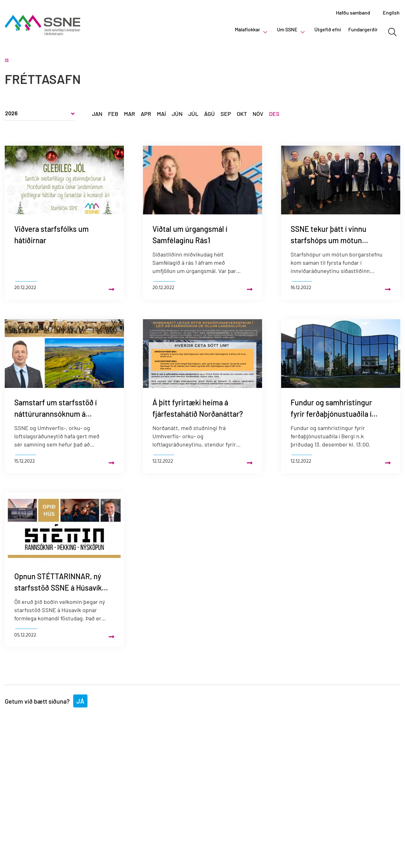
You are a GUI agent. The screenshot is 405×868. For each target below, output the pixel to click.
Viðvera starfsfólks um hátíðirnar (51, 234)
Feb (113, 114)
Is (7, 60)
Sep (226, 114)
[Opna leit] (392, 32)
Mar (129, 114)
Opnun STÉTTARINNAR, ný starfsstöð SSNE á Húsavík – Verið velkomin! (61, 583)
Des (274, 114)
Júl (193, 114)
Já (80, 701)
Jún (177, 114)
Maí (161, 114)
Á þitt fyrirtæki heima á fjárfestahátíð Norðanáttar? (198, 408)
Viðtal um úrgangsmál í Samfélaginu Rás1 (190, 234)
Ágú (209, 114)
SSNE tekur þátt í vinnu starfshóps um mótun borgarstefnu (328, 235)
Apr (146, 114)
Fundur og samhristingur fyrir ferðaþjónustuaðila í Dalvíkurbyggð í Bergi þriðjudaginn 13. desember (334, 409)
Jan (97, 114)
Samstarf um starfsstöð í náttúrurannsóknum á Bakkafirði (55, 409)
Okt (242, 114)
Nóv (258, 114)
